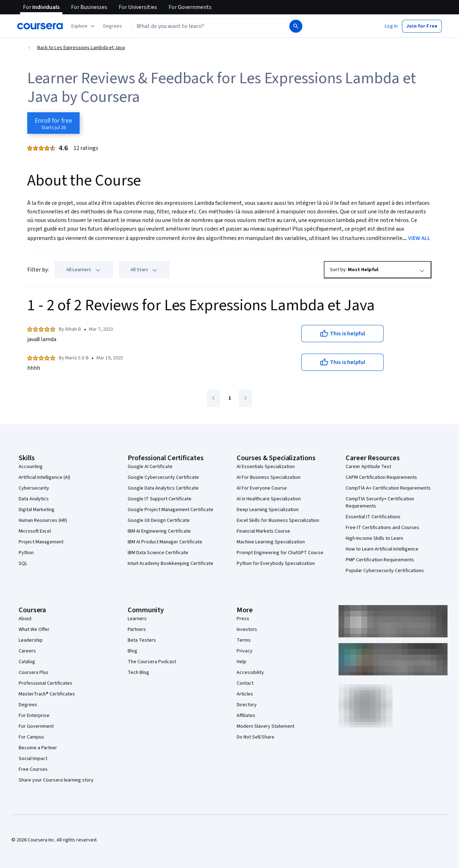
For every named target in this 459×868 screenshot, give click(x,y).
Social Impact (33, 759)
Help (242, 662)
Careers (27, 651)
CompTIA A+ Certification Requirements (388, 488)
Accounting (31, 467)
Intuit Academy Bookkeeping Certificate (171, 563)
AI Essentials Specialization (266, 467)
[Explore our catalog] (84, 26)
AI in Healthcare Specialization (269, 499)
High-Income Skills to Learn (374, 538)
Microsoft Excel (35, 531)
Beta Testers (142, 640)
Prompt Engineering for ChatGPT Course (280, 553)
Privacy (245, 651)
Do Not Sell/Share (255, 737)
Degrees (28, 705)
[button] (113, 26)
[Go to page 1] (229, 398)
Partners (137, 629)
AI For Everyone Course (262, 488)
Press (243, 619)
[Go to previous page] (214, 398)
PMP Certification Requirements (380, 560)
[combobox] (210, 26)
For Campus (31, 737)
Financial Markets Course (263, 531)
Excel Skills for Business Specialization (278, 520)
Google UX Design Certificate (159, 520)
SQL (23, 563)
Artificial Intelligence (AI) (44, 477)
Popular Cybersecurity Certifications (385, 571)
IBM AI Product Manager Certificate (165, 542)
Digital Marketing (37, 510)
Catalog (27, 662)
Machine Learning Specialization (271, 542)
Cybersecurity (34, 488)
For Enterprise (34, 716)
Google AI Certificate (150, 467)
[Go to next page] (245, 398)
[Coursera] (40, 26)
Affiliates (246, 716)
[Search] (296, 26)
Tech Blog (138, 673)
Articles (245, 694)
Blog (133, 651)
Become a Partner (38, 748)
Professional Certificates (46, 683)
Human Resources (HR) (43, 520)
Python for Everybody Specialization (276, 563)
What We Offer (34, 629)
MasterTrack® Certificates (47, 694)
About (25, 619)
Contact (245, 683)
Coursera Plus (34, 673)
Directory (247, 705)
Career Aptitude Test (368, 467)
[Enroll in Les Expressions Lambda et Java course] (53, 123)
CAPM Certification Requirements (381, 477)
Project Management (41, 542)
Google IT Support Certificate (160, 499)
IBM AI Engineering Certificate (159, 531)
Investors (247, 629)
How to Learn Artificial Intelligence (382, 549)
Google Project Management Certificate (171, 510)
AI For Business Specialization (269, 477)
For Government (36, 726)
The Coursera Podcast (152, 662)
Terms (244, 640)
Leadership (31, 640)
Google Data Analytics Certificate (163, 488)
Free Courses (33, 769)
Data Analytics (34, 499)
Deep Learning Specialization (268, 510)
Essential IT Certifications (373, 517)
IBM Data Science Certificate (158, 553)
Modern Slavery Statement (266, 726)
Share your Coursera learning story (56, 780)
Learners (137, 619)
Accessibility (250, 673)
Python (26, 553)
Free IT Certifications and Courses (382, 528)
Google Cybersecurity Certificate (163, 477)
